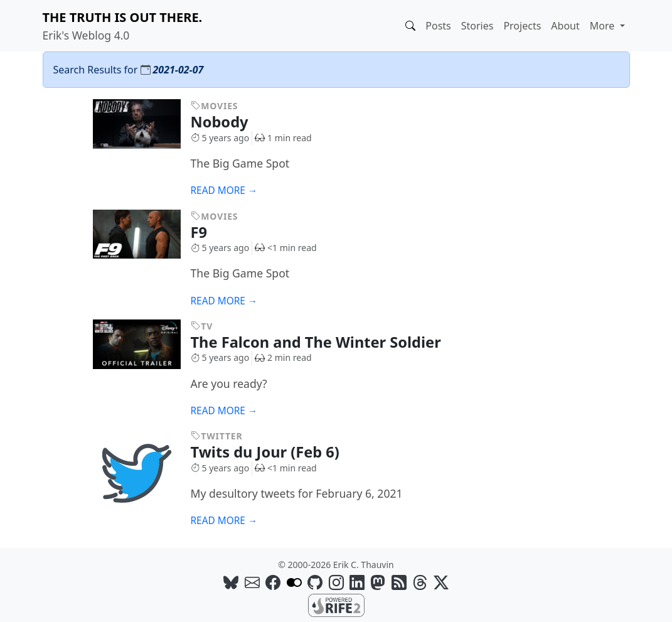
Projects (522, 26)
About (565, 26)
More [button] (604, 26)
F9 (209, 232)
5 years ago (220, 138)
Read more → (224, 190)
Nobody (229, 122)
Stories (477, 26)
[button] (410, 26)
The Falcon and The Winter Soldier (325, 342)
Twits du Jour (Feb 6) (275, 452)
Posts (438, 26)
